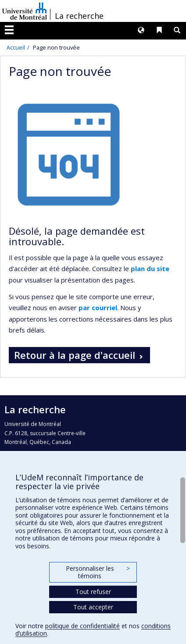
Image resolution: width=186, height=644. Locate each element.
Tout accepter (93, 607)
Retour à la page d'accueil (75, 355)
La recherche (79, 16)
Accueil (16, 47)
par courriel (98, 308)
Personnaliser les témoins (98, 572)
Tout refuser (93, 592)
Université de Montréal (25, 11)
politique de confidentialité (82, 626)
